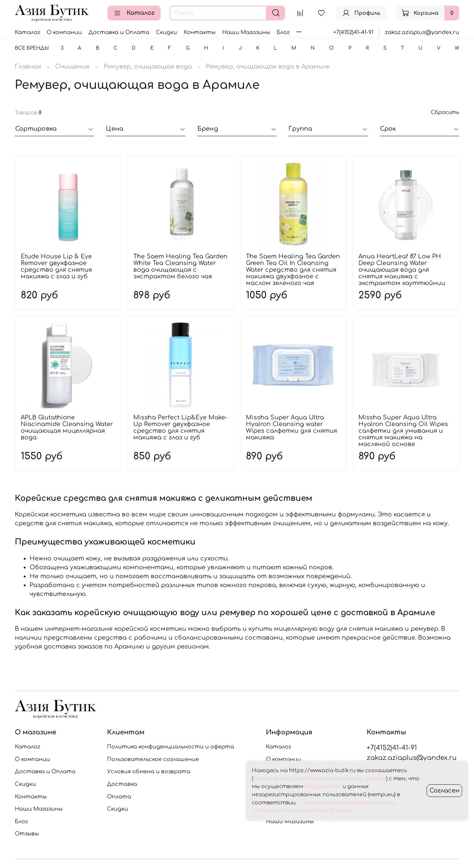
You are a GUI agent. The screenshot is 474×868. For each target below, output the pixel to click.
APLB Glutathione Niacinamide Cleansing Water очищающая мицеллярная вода (67, 428)
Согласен (445, 791)
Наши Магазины (246, 32)
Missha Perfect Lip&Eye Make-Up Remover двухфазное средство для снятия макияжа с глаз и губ (180, 428)
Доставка (122, 784)
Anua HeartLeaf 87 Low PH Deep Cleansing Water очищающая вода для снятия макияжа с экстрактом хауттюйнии (402, 270)
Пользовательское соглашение (153, 759)
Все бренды (32, 48)
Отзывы (27, 834)
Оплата (119, 797)
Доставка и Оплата (119, 32)
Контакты (200, 32)
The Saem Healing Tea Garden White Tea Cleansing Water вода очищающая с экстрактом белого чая (180, 267)
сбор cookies (323, 786)
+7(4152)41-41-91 (353, 32)
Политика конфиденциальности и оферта (171, 747)
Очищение (72, 67)
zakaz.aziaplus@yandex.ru (422, 32)
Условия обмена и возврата (149, 771)
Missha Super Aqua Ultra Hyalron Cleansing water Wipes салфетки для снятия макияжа (291, 428)
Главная (28, 67)
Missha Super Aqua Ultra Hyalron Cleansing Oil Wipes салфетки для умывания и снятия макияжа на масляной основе (403, 431)
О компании (64, 32)
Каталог (134, 13)
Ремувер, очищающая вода (148, 67)
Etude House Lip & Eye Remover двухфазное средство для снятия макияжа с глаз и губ (56, 267)
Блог (283, 32)
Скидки (166, 32)
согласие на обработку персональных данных (320, 779)
